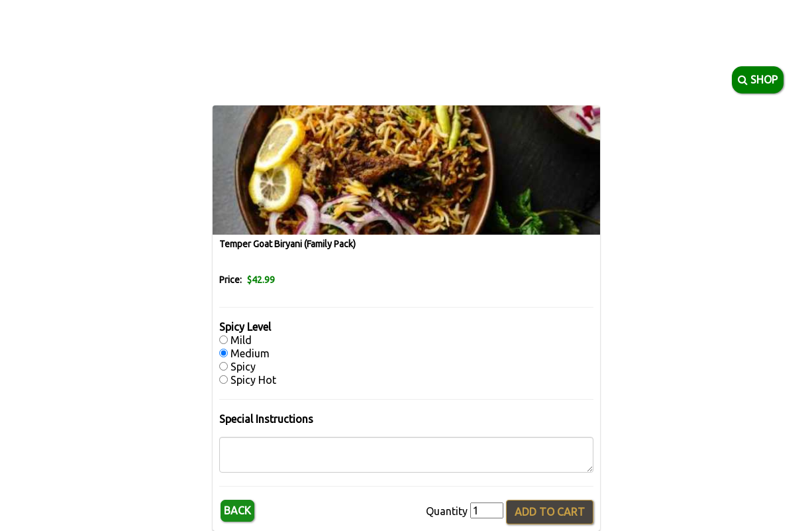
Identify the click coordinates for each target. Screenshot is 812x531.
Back (237, 510)
